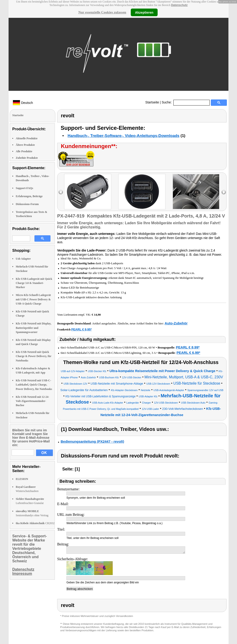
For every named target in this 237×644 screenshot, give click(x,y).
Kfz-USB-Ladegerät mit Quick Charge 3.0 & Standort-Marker (34, 283)
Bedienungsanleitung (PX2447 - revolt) (92, 441)
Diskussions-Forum (27, 204)
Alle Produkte (24, 151)
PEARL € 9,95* (82, 329)
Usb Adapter (23, 259)
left (61, 192)
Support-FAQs (24, 188)
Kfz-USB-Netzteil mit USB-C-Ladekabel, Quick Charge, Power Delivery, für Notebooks (34, 385)
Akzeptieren (144, 12)
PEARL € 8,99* (188, 347)
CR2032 (35, 523)
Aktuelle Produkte (27, 138)
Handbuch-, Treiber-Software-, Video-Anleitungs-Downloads (123, 136)
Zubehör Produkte (27, 158)
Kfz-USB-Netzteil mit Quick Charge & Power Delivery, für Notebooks (34, 356)
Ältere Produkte (25, 145)
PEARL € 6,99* (188, 353)
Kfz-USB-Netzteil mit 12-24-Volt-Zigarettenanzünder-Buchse (33, 401)
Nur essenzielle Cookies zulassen (102, 12)
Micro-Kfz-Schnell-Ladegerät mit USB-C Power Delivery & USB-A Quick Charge (33, 299)
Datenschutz (179, 5)
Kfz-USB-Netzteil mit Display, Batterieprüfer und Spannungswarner (34, 328)
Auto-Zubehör (176, 323)
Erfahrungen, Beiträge (29, 196)
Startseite (152, 102)
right (224, 192)
